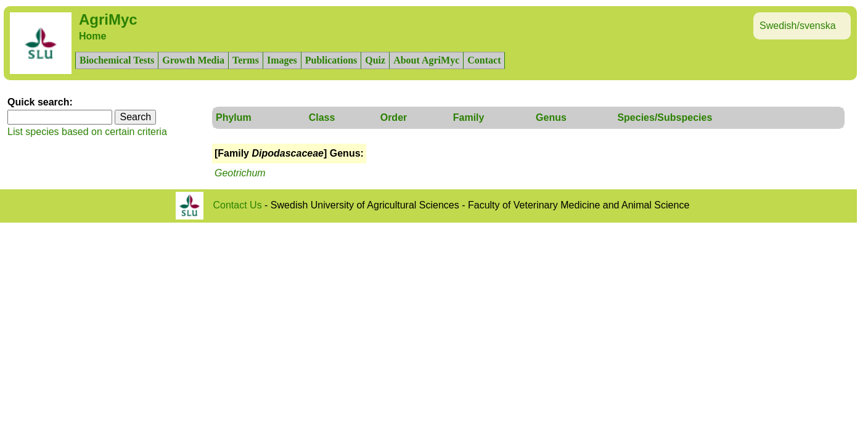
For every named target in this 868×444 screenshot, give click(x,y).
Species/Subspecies (665, 117)
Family (469, 117)
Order (394, 117)
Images (282, 60)
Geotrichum (240, 173)
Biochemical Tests (117, 60)
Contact (484, 60)
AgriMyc (108, 19)
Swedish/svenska (798, 26)
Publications (331, 60)
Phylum (234, 117)
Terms (246, 60)
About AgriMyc (426, 60)
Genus (551, 117)
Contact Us (238, 205)
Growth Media (193, 60)
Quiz (375, 60)
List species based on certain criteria (87, 132)
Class (322, 117)
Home (92, 36)
